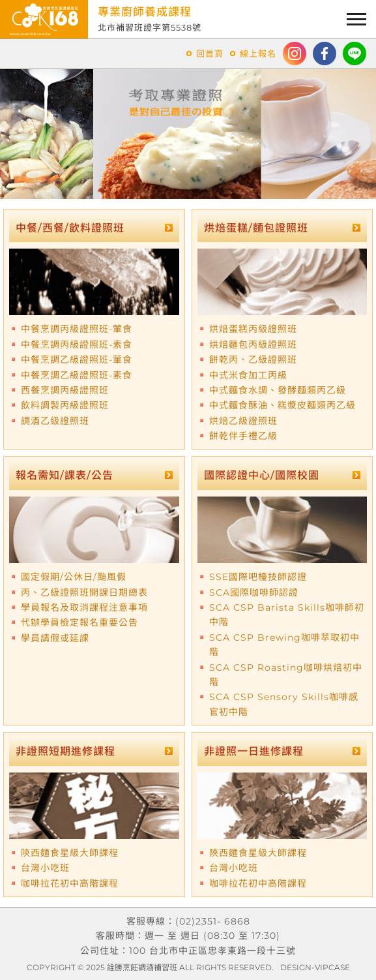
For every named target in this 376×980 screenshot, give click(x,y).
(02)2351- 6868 (213, 921)
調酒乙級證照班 (55, 421)
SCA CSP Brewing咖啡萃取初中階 (284, 645)
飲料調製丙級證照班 (65, 405)
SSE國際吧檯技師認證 (258, 577)
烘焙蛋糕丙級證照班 (253, 329)
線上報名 (258, 54)
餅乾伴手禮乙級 (243, 436)
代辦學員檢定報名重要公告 (80, 622)
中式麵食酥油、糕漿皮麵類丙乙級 (282, 405)
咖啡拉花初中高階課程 (70, 883)
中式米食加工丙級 (248, 375)
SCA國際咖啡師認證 (254, 592)
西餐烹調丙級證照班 (65, 390)
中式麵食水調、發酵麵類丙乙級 (278, 390)
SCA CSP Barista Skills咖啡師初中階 (287, 615)
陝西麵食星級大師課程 (70, 853)
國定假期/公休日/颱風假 (74, 577)
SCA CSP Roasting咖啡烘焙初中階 (286, 675)
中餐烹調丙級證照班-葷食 (77, 329)
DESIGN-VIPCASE (315, 967)
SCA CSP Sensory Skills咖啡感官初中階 (284, 704)
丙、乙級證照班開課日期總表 (84, 592)
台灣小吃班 (45, 868)
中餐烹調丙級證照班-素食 (77, 345)
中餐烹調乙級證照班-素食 (77, 375)
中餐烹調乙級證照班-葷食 (77, 360)
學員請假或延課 (55, 638)
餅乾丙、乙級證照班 (253, 360)
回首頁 (210, 54)
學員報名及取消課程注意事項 (84, 607)
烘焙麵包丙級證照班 (253, 345)
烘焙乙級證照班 (243, 421)
